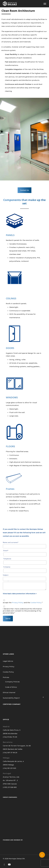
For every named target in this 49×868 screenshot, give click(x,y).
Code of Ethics (11, 687)
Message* (24, 585)
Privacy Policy (18, 603)
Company (25, 569)
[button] (45, 4)
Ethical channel (9, 693)
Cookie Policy (36, 603)
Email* (25, 553)
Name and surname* (24, 545)
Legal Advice (8, 661)
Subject (24, 577)
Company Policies (12, 682)
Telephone (25, 561)
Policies (6, 677)
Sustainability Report (11, 698)
